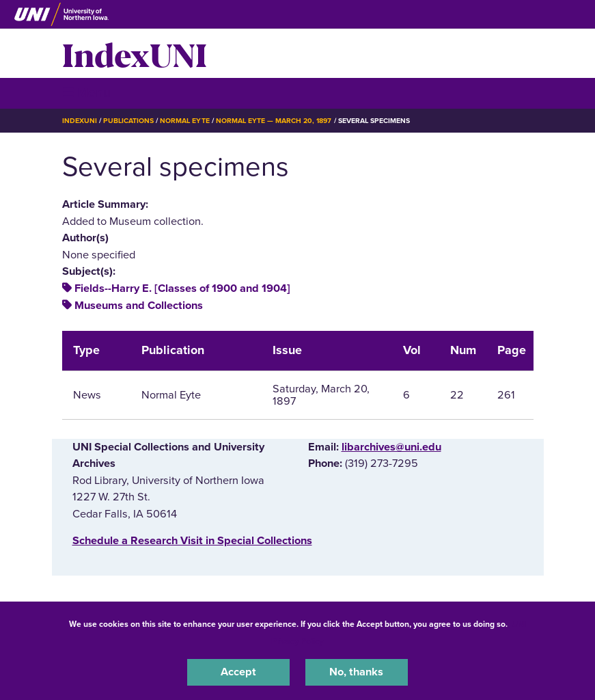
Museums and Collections (139, 306)
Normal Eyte (184, 121)
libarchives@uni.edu (391, 447)
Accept (238, 672)
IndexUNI (135, 53)
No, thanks (356, 672)
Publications (128, 121)
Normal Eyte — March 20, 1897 (274, 121)
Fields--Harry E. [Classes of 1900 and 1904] (182, 288)
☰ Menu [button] (86, 93)
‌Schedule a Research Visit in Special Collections (192, 541)
